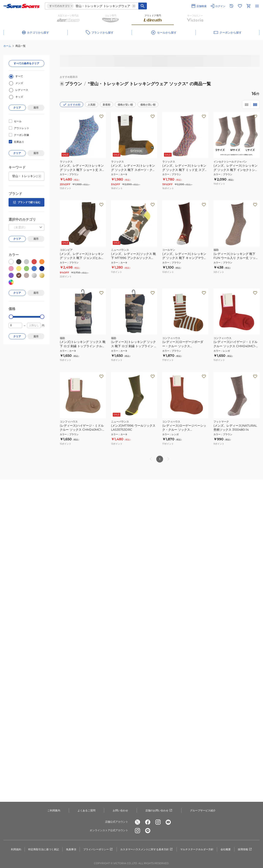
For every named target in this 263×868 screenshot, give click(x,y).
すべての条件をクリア (26, 63)
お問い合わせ (120, 810)
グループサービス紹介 (203, 810)
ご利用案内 (54, 810)
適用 (36, 108)
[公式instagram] (158, 822)
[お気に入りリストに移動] (240, 6)
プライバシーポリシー (98, 849)
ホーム (7, 46)
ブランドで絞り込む (26, 202)
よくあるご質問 (86, 810)
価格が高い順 (148, 105)
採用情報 (245, 849)
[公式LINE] (148, 831)
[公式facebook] (148, 822)
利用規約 (16, 849)
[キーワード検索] (143, 6)
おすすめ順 (72, 104)
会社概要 (226, 849)
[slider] (11, 317)
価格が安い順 (125, 105)
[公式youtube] (168, 822)
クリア (17, 108)
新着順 (107, 105)
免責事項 (71, 849)
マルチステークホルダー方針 (197, 849)
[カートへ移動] (248, 6)
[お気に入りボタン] (101, 116)
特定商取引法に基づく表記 (44, 849)
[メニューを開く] (257, 6)
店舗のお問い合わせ (159, 811)
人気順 (92, 105)
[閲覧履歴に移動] (231, 6)
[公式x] (137, 822)
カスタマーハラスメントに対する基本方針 (147, 849)
